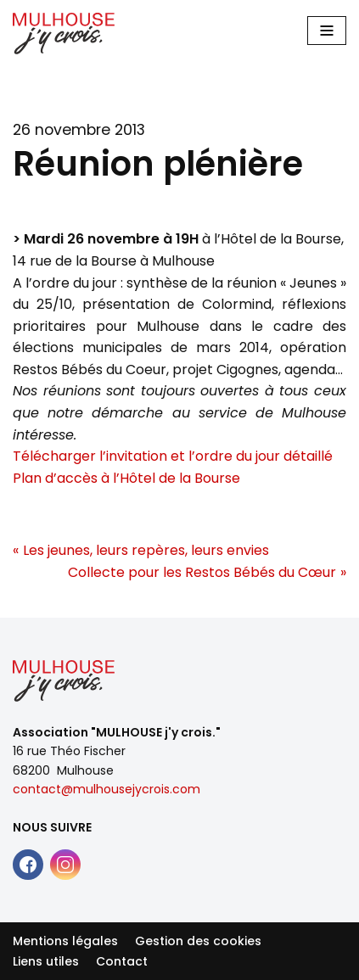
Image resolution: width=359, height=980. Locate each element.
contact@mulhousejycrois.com (107, 789)
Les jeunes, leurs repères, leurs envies (146, 550)
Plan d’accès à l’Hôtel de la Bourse (126, 478)
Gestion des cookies (198, 941)
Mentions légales (65, 941)
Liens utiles (46, 961)
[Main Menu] (327, 31)
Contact (122, 961)
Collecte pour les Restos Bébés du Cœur (202, 572)
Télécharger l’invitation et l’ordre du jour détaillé (173, 456)
